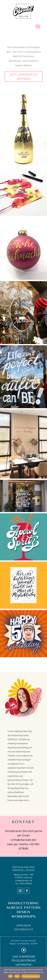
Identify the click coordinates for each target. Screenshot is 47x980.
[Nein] (44, 973)
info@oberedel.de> (24, 840)
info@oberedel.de (24, 880)
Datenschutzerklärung (31, 976)
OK (10, 976)
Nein (17, 976)
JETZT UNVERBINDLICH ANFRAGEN (24, 77)
